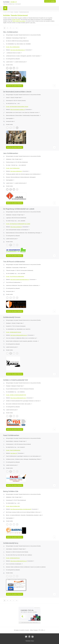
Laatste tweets (10, 62)
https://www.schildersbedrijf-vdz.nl (18, 398)
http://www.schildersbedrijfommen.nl (19, 335)
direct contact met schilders (19, 21)
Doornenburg (15, 38)
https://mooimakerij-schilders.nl (18, 110)
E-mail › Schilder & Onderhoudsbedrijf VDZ (16, 395)
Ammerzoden (15, 267)
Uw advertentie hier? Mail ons (29, 623)
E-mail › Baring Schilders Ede (13, 506)
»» (17, 28)
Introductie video (11, 121)
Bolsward (14, 386)
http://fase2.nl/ (14, 453)
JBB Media (28, 641)
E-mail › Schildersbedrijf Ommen (14, 332)
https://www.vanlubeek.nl (16, 227)
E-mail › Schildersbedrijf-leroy (13, 558)
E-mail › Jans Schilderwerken (13, 168)
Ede (13, 159)
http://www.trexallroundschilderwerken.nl (20, 280)
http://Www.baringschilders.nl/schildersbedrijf (21, 509)
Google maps (23, 38)
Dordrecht (15, 549)
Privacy (32, 641)
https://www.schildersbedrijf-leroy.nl (19, 561)
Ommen (14, 323)
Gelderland (9, 38)
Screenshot (29, 50)
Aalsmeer (16, 441)
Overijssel (8, 323)
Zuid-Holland (9, 549)
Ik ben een (50, 1)
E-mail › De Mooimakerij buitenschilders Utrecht (17, 107)
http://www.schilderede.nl (16, 171)
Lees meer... (33, 23)
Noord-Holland (9, 441)
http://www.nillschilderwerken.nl (18, 50)
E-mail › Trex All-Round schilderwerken (15, 276)
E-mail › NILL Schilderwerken (13, 47)
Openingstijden (10, 118)
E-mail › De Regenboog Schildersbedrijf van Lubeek (18, 224)
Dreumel (14, 215)
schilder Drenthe (16, 20)
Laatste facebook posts (21, 62)
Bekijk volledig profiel (15, 86)
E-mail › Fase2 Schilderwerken (13, 450)
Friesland (8, 386)
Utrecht (8, 98)
